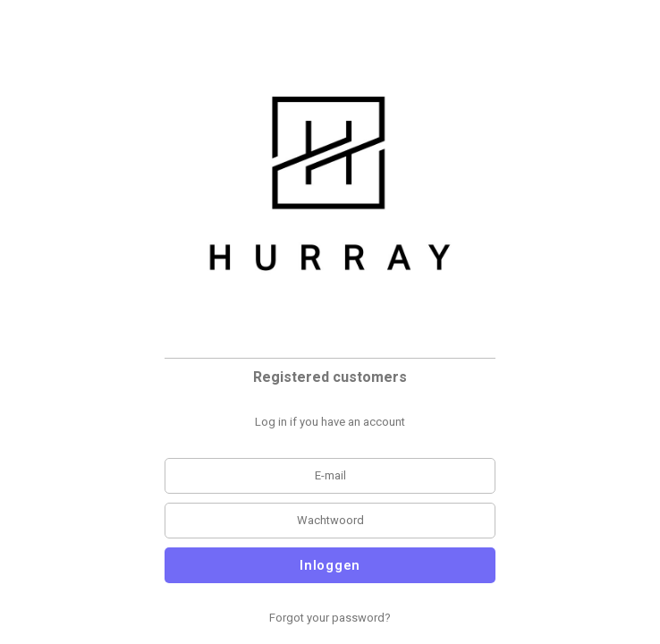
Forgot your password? (330, 618)
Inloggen (330, 565)
